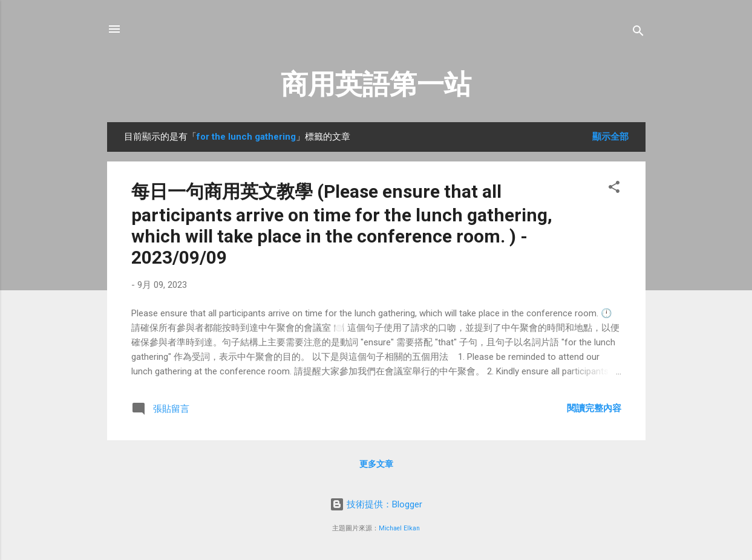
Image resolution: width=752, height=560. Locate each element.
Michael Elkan (399, 528)
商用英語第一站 (376, 84)
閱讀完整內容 (594, 408)
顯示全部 (610, 137)
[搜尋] (638, 33)
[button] (614, 189)
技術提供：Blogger (376, 504)
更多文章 (376, 464)
